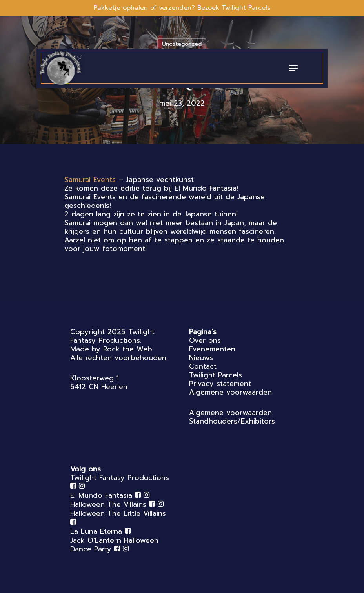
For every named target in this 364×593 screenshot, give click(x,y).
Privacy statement (220, 384)
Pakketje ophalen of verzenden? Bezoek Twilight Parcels (182, 8)
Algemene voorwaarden (230, 392)
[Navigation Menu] (293, 68)
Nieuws (201, 358)
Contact (203, 366)
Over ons (205, 340)
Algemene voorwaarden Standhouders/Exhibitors (232, 417)
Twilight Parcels (216, 375)
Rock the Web (128, 349)
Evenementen (212, 349)
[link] (90, 180)
